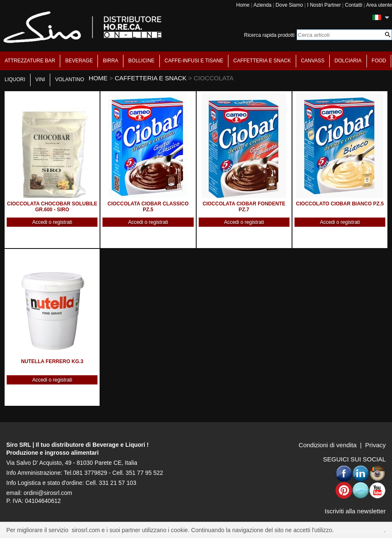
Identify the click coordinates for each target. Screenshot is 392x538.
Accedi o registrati (52, 222)
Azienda (263, 5)
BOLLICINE (142, 61)
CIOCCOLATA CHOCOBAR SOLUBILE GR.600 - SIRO (52, 207)
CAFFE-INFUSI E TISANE (194, 61)
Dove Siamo (289, 5)
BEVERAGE (79, 61)
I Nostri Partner (324, 5)
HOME (98, 78)
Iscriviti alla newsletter (355, 511)
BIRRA (111, 61)
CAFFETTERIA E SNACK (262, 61)
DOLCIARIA (348, 61)
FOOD (379, 61)
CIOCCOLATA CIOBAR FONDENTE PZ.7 (244, 207)
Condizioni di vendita (328, 445)
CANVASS (313, 61)
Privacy (375, 445)
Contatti (353, 5)
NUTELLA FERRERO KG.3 (52, 361)
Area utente (379, 5)
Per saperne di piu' (360, 530)
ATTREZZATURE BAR (30, 61)
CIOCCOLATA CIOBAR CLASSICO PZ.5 (148, 207)
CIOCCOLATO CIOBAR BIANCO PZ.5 (340, 204)
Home (243, 5)
